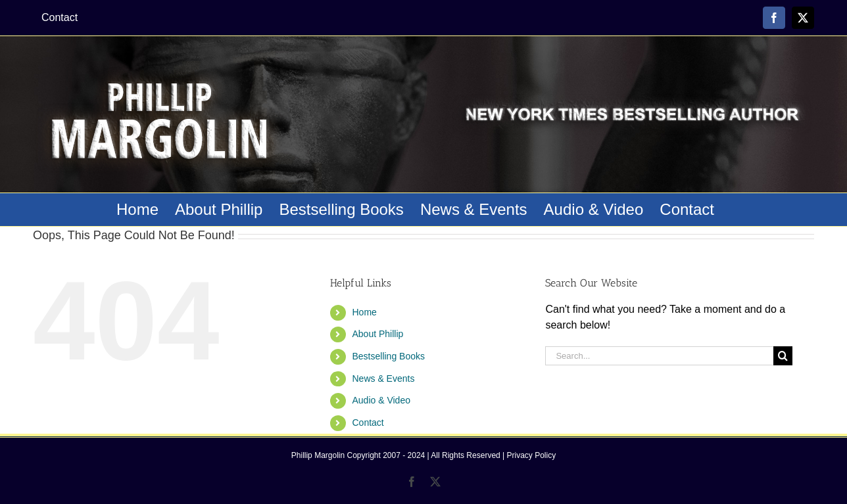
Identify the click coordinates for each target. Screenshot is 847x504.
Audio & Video (381, 400)
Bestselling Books (388, 356)
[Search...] (659, 356)
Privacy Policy (532, 455)
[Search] (783, 356)
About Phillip (377, 334)
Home (364, 312)
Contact (368, 423)
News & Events (383, 378)
